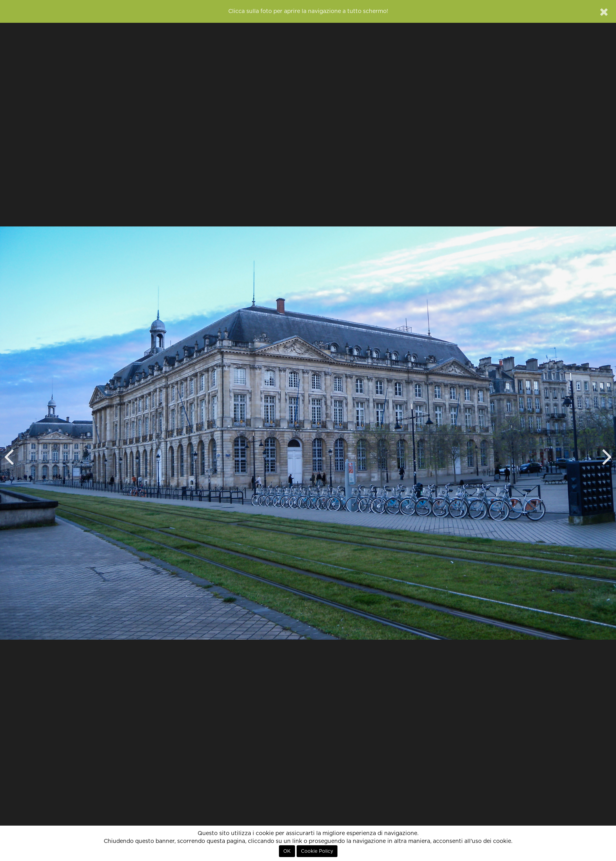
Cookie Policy (317, 851)
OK (287, 851)
